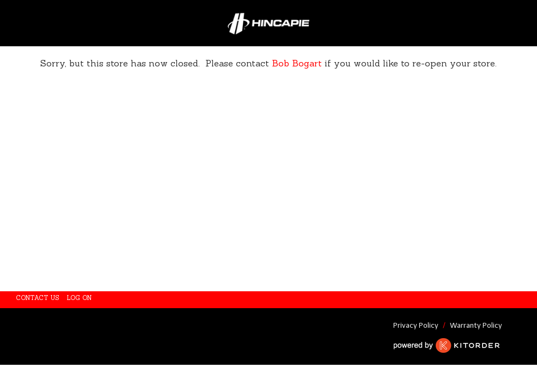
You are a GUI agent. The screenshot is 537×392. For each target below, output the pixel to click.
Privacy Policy (416, 325)
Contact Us (38, 298)
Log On (80, 298)
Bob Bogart (298, 63)
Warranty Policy (476, 325)
